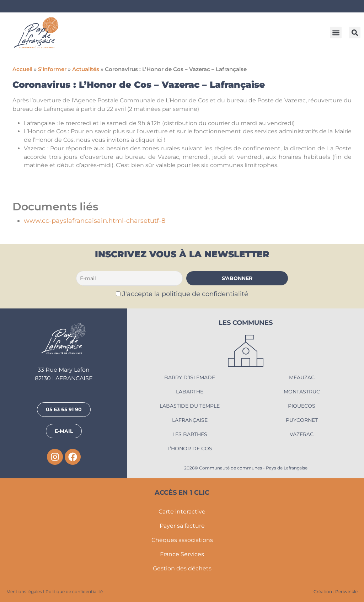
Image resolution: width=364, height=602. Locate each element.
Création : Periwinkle (336, 592)
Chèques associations (182, 540)
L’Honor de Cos (190, 448)
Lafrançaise (190, 420)
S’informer (52, 69)
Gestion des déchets (182, 568)
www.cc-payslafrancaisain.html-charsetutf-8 (95, 221)
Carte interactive (182, 512)
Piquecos (302, 406)
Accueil (22, 69)
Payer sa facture (182, 526)
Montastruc (302, 392)
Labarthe (190, 392)
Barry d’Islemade (190, 377)
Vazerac (302, 434)
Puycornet (302, 420)
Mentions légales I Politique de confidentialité (55, 592)
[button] (336, 33)
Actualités (86, 69)
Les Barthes (190, 434)
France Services (182, 554)
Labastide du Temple (190, 406)
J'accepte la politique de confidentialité (185, 294)
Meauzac (302, 377)
